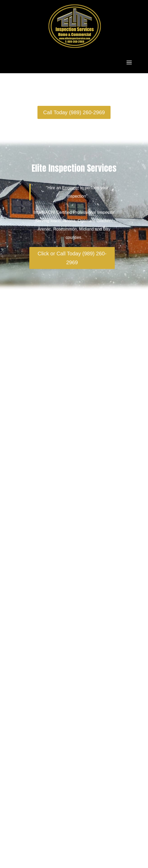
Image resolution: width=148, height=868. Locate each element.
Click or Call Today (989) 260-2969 (72, 258)
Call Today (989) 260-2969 (74, 112)
